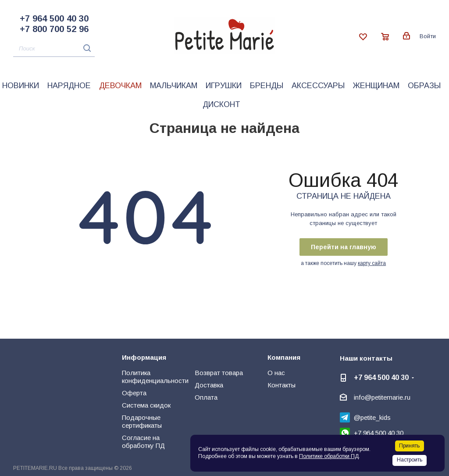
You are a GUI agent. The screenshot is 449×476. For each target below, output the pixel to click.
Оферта (134, 393)
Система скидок (146, 405)
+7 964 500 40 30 (54, 18)
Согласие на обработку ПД (143, 442)
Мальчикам (174, 86)
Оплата (206, 397)
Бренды (267, 86)
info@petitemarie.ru (382, 397)
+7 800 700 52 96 (54, 29)
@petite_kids (372, 417)
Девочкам (120, 86)
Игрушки (224, 86)
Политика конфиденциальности (155, 377)
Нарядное (69, 86)
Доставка (209, 385)
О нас (276, 373)
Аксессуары (318, 86)
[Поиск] (54, 49)
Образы (424, 86)
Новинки (21, 86)
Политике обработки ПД (329, 456)
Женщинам (376, 86)
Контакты (282, 385)
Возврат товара (219, 373)
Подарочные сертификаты (142, 421)
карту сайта (372, 263)
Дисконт (221, 104)
